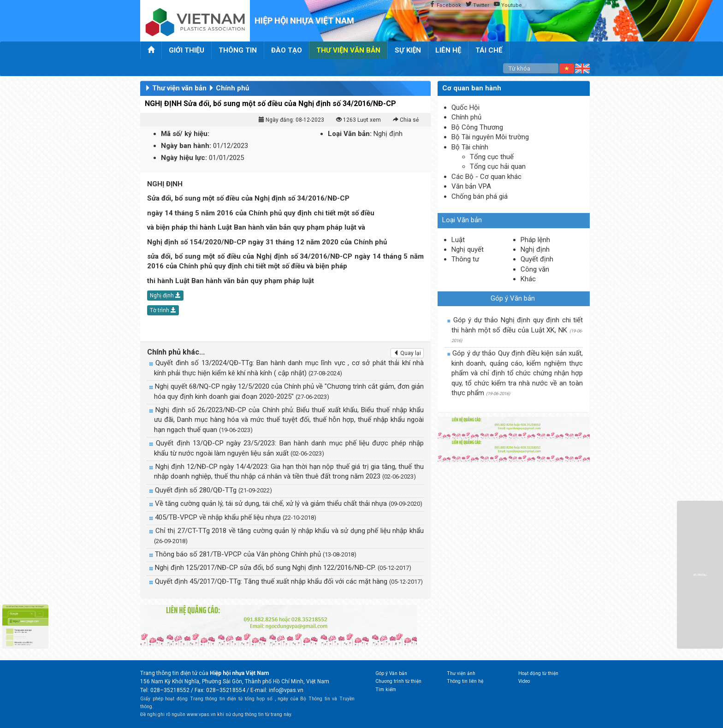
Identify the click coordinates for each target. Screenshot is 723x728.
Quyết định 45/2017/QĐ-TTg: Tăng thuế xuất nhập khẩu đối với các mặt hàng (289, 581)
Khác (528, 279)
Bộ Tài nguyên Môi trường (490, 137)
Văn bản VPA (471, 186)
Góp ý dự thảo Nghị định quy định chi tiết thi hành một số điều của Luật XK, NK (517, 329)
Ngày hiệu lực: (184, 158)
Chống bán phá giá (480, 196)
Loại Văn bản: (350, 134)
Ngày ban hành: (186, 146)
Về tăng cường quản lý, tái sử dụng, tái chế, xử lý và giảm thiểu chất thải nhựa (289, 503)
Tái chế (489, 50)
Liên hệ (448, 50)
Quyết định (537, 259)
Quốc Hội (465, 107)
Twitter (477, 5)
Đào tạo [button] (287, 50)
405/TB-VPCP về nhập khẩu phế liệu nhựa (236, 517)
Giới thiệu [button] (187, 50)
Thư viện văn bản (179, 88)
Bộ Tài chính (470, 147)
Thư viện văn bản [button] (348, 50)
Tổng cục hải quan (498, 166)
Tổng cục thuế (492, 157)
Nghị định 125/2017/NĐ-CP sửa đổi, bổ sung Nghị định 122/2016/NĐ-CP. (283, 568)
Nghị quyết (468, 249)
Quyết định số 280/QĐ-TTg (213, 490)
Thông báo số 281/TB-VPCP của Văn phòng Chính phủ (256, 554)
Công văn (535, 269)
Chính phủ (232, 88)
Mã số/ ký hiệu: (185, 134)
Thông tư (465, 259)
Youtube (508, 5)
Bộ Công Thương (477, 127)
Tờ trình (163, 310)
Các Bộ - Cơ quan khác (486, 177)
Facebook (445, 5)
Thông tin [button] (238, 50)
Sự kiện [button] (408, 50)
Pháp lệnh (535, 240)
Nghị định (165, 296)
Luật (458, 240)
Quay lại (407, 353)
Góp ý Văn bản (513, 298)
